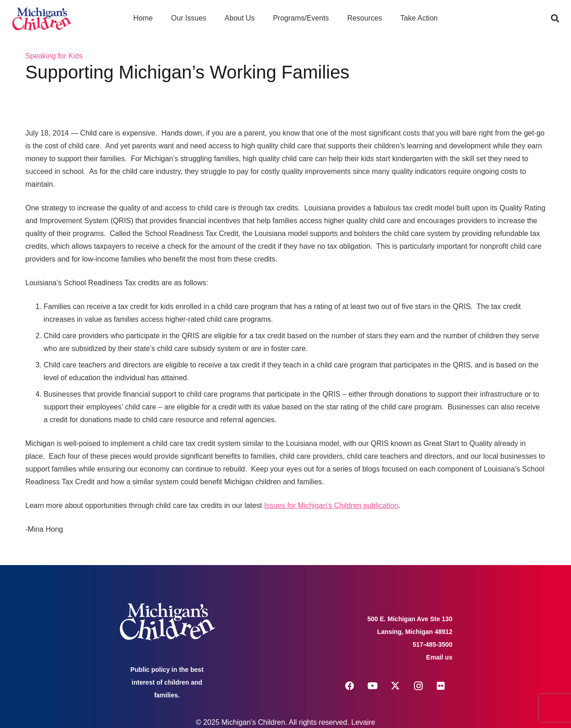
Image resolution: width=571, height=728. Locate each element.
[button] (555, 18)
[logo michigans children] (42, 18)
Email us (440, 657)
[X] (395, 686)
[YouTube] (372, 686)
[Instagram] (418, 686)
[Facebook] (350, 686)
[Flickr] (441, 686)
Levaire (363, 722)
